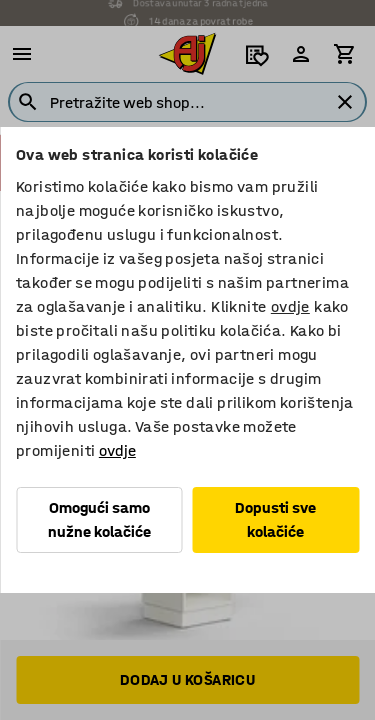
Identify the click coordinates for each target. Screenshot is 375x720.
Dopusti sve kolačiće (275, 519)
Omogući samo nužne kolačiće (99, 519)
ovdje (290, 306)
